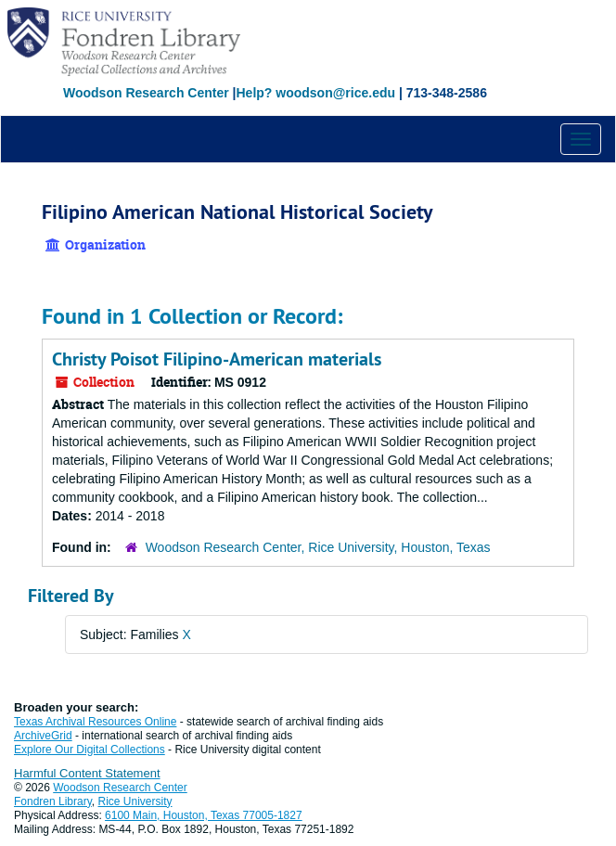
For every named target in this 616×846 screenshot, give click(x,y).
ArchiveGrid (43, 736)
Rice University (135, 801)
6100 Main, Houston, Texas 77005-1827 (204, 815)
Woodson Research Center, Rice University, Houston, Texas (318, 547)
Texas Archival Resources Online (95, 722)
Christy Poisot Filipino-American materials (217, 359)
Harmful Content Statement (87, 773)
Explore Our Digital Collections (90, 750)
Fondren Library (53, 801)
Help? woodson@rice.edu (315, 93)
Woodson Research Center (146, 93)
